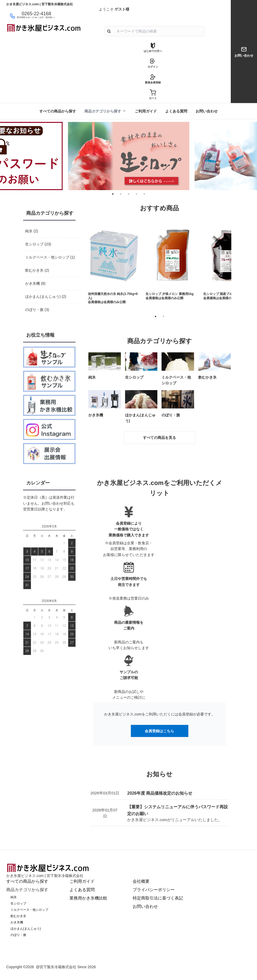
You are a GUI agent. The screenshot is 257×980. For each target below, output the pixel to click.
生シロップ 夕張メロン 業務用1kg (170, 294)
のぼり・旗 (18, 935)
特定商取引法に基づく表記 (158, 898)
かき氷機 (17, 922)
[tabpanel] (128, 156)
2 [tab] (163, 316)
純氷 (14, 897)
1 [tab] (156, 316)
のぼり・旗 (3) (37, 310)
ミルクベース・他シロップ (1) (50, 257)
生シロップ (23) (38, 244)
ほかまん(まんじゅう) (26, 929)
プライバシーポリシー (154, 890)
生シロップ (18, 903)
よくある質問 (176, 111)
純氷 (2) (32, 231)
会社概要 (141, 881)
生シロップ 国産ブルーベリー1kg (227, 294)
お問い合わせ (207, 111)
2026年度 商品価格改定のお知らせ (160, 793)
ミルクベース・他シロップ (29, 910)
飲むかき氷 (18, 916)
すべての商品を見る (159, 438)
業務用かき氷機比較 (88, 898)
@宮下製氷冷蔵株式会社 (56, 967)
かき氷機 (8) (35, 283)
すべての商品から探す (58, 111)
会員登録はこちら (159, 731)
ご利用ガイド (146, 111)
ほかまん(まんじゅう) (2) (46, 297)
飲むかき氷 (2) (37, 270)
